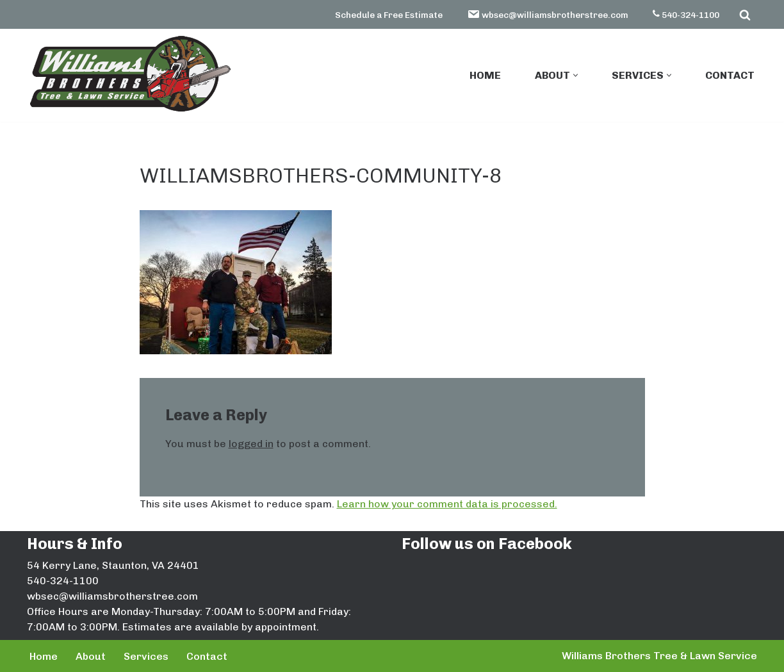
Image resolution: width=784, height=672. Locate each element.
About (91, 656)
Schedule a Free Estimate (389, 15)
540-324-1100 (686, 15)
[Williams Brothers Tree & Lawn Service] (129, 74)
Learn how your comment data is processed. (447, 504)
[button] (576, 75)
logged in (251, 444)
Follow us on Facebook (487, 544)
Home (485, 75)
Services (146, 656)
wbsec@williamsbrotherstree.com (548, 14)
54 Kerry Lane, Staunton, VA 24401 (113, 565)
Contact (730, 75)
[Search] (745, 15)
